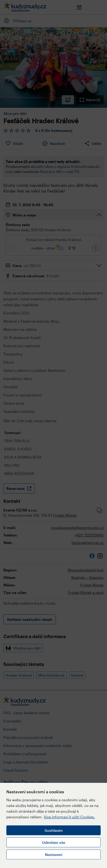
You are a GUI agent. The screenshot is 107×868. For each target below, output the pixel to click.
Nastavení (54, 854)
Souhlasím (54, 830)
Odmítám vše (54, 842)
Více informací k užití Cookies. (69, 817)
